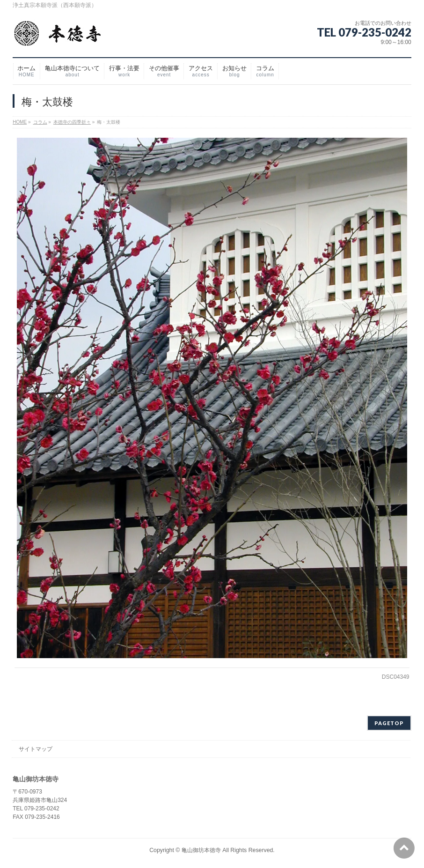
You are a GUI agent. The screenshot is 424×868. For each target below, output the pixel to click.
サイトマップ (36, 748)
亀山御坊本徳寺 (201, 849)
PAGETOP (389, 722)
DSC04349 (396, 677)
